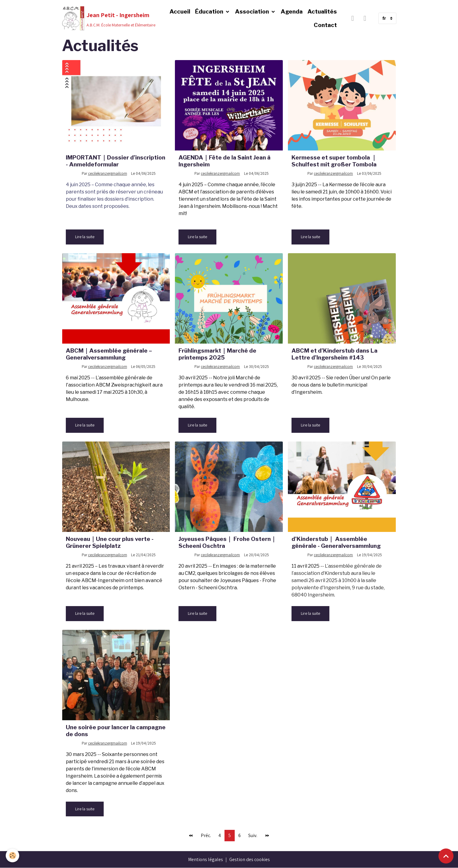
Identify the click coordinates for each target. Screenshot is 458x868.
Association (253, 11)
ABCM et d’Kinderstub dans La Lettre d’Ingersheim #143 (334, 354)
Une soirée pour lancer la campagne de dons (116, 731)
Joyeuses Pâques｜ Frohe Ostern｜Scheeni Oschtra (227, 542)
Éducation (210, 11)
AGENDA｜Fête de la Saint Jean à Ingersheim (224, 161)
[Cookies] (13, 856)
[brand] (106, 18)
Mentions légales (206, 859)
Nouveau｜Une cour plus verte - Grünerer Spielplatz (110, 542)
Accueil (180, 11)
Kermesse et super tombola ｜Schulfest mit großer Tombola (334, 161)
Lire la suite (85, 237)
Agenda (292, 11)
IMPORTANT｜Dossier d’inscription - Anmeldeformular (116, 161)
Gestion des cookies (250, 859)
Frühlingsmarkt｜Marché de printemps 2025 (217, 354)
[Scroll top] (446, 856)
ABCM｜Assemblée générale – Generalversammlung (109, 354)
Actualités (322, 11)
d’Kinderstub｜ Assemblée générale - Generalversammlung (336, 542)
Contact (325, 25)
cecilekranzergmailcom (108, 173)
